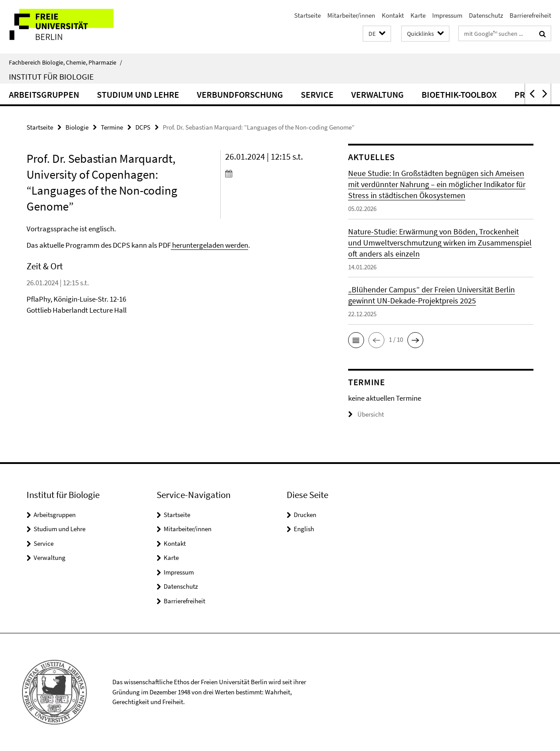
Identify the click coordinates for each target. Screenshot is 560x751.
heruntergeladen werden (209, 245)
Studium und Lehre (138, 94)
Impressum (447, 15)
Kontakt (393, 15)
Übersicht (366, 414)
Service (317, 94)
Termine (112, 127)
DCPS (143, 127)
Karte (418, 15)
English (304, 529)
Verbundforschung (240, 94)
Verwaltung (378, 94)
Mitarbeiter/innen (351, 15)
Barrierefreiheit (530, 15)
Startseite (307, 15)
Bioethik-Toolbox (459, 94)
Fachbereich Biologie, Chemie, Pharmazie (65, 62)
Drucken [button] (305, 515)
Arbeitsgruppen (44, 94)
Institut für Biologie (51, 77)
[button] (377, 34)
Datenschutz (486, 15)
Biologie (77, 127)
